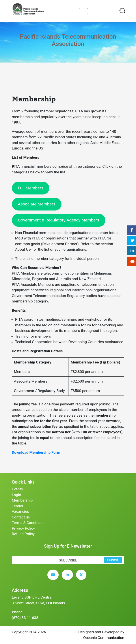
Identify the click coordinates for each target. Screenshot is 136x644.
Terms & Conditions (28, 523)
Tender (18, 506)
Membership (22, 500)
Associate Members (37, 204)
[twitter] (82, 578)
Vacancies (20, 511)
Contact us (21, 517)
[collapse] (83, 11)
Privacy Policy (23, 528)
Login (17, 495)
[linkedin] (68, 578)
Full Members (31, 188)
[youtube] (54, 578)
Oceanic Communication (104, 638)
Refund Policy (23, 534)
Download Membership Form (36, 452)
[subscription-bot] (12, 553)
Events (17, 489)
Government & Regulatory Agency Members (59, 220)
